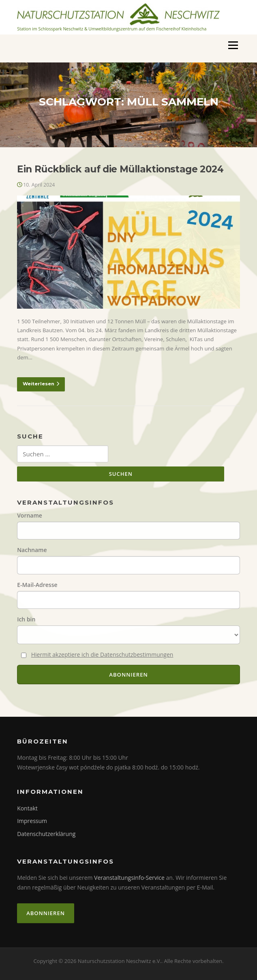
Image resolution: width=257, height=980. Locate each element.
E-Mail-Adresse (37, 585)
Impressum (32, 821)
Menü (233, 45)
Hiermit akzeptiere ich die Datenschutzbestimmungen (102, 654)
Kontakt (27, 808)
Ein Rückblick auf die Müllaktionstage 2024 (120, 169)
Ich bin (26, 619)
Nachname (32, 550)
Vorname (30, 515)
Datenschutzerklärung (46, 834)
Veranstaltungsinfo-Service (129, 878)
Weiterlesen (41, 384)
